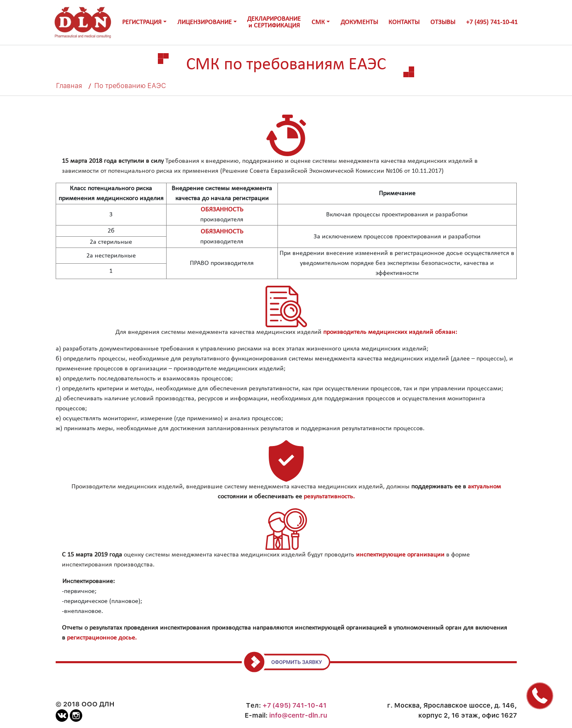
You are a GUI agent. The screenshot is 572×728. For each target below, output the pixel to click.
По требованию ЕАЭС (130, 86)
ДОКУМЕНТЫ (359, 22)
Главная (69, 86)
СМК (318, 22)
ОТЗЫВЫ (443, 22)
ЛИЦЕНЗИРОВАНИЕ (205, 22)
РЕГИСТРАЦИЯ (142, 22)
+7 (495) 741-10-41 (492, 22)
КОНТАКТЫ (404, 22)
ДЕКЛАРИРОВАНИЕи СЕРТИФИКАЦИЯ (274, 22)
